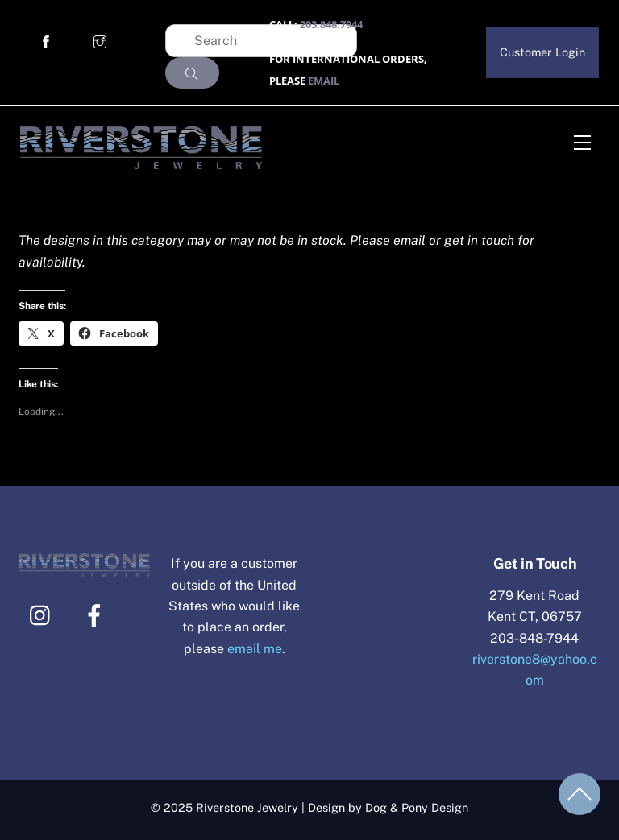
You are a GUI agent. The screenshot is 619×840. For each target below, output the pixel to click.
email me (255, 649)
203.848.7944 (331, 24)
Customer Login (542, 52)
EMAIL (324, 81)
